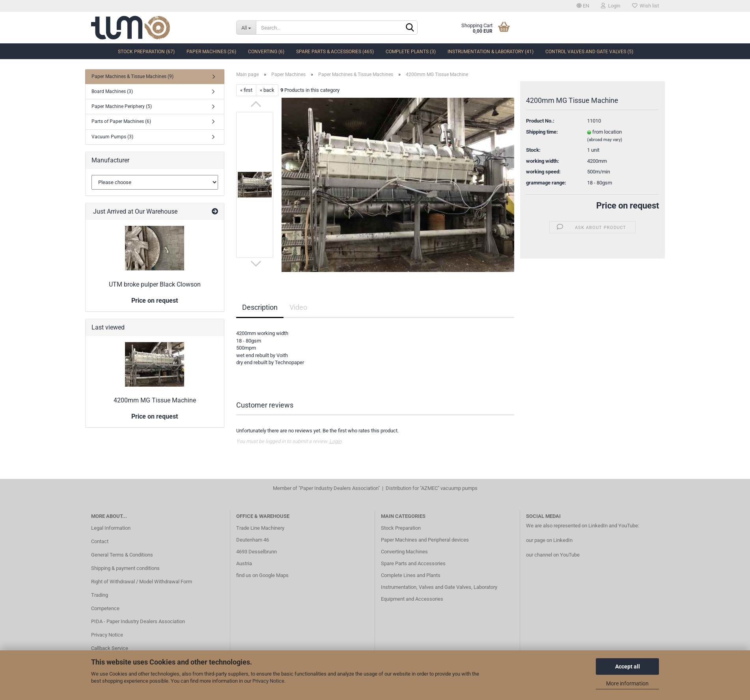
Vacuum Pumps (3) (112, 137)
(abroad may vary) (605, 140)
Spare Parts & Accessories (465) (335, 52)
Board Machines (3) (112, 91)
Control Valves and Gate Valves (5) (589, 52)
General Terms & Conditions (122, 555)
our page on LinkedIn (549, 540)
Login (611, 6)
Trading (100, 595)
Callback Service (110, 648)
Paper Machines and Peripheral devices (425, 540)
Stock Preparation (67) (146, 52)
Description (260, 307)
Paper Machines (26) (211, 52)
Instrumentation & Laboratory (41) (491, 52)
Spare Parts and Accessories (413, 563)
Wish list (646, 6)
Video (298, 307)
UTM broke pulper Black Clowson (155, 284)
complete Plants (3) (411, 52)
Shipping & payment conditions (125, 568)
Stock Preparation (401, 528)
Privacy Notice (268, 681)
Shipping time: (542, 132)
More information (627, 683)
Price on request (628, 206)
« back (267, 90)
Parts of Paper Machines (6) (121, 121)
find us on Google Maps (262, 575)
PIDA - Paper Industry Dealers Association (138, 621)
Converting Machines (404, 552)
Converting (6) (266, 52)
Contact (100, 541)
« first (246, 90)
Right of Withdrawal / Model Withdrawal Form (142, 582)
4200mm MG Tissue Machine (155, 400)
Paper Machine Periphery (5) (122, 106)
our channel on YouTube (553, 555)
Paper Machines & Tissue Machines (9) (132, 76)
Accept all (628, 666)
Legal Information (111, 528)
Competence (105, 608)
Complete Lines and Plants (411, 575)
